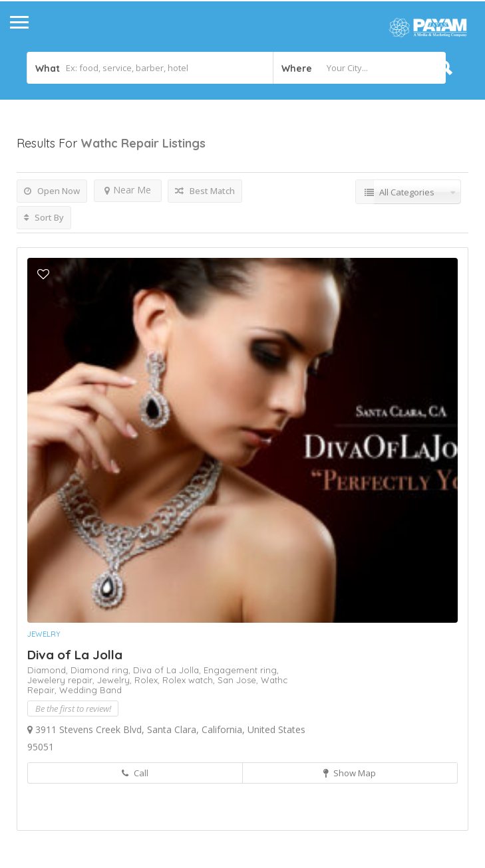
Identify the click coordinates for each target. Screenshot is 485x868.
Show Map (350, 773)
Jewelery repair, (62, 680)
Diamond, (49, 670)
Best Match (205, 191)
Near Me (128, 190)
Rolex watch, (190, 680)
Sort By (44, 217)
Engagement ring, (241, 670)
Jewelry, (116, 680)
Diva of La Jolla (75, 655)
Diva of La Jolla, (168, 670)
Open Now (52, 191)
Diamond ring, (102, 670)
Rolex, (148, 680)
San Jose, (239, 680)
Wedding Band (90, 690)
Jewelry (44, 634)
